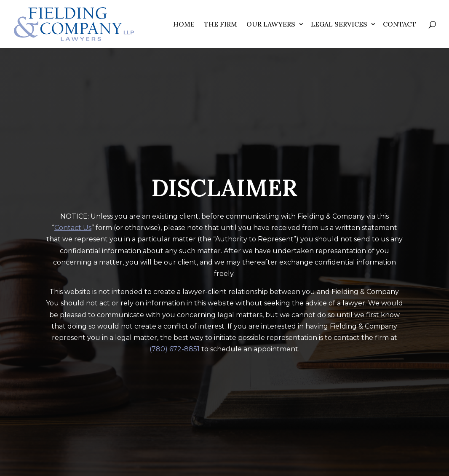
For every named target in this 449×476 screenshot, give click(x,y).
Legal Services (339, 24)
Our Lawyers (271, 24)
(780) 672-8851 (175, 349)
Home (184, 24)
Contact (400, 24)
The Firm (220, 24)
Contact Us (73, 228)
